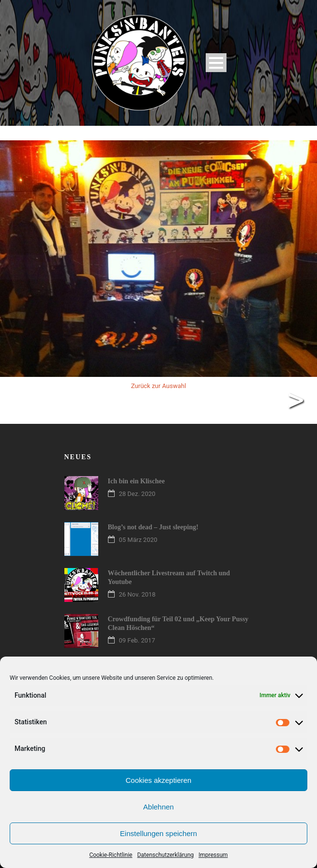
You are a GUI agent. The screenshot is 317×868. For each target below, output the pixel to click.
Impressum (213, 855)
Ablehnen (158, 807)
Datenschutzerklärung (165, 855)
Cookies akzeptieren (159, 780)
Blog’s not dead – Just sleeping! (153, 527)
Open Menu (216, 63)
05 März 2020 (138, 540)
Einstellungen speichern (158, 833)
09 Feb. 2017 (137, 640)
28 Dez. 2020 (137, 494)
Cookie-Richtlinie (111, 855)
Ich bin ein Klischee (136, 481)
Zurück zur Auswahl (159, 386)
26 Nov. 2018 (137, 594)
